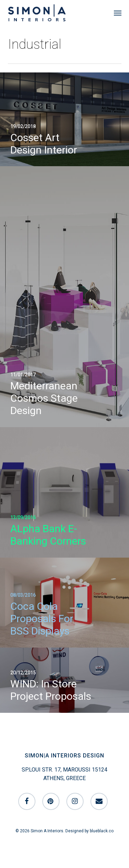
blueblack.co (102, 831)
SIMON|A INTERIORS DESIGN (64, 756)
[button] (118, 13)
